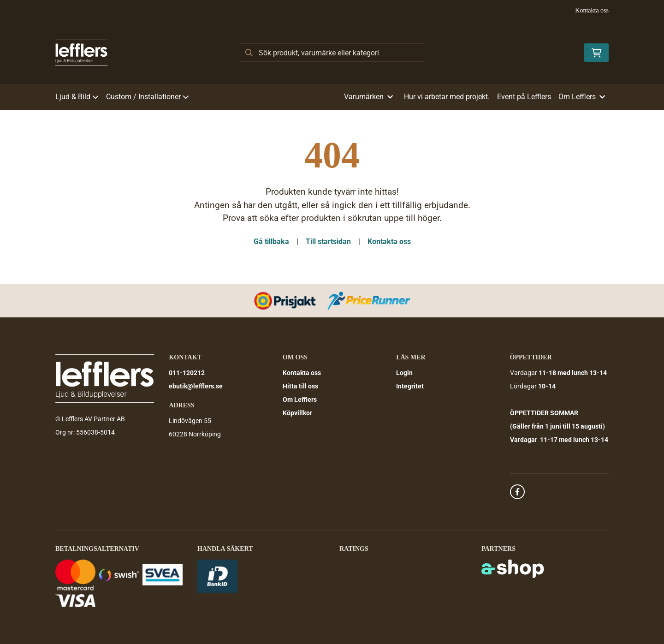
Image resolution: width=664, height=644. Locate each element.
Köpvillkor (297, 413)
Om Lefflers (300, 400)
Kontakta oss (592, 10)
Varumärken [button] (368, 97)
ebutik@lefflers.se (196, 386)
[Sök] (332, 53)
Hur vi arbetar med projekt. (447, 97)
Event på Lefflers (524, 97)
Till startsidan (328, 241)
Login (404, 373)
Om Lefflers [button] (582, 97)
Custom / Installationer (148, 97)
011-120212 (187, 373)
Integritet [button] (410, 386)
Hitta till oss (300, 386)
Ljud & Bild (77, 97)
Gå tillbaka (271, 241)
